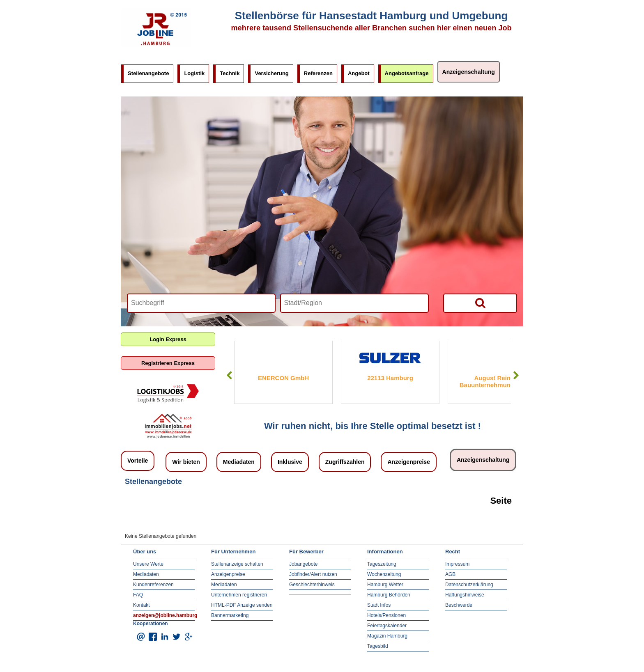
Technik (230, 73)
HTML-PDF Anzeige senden (242, 605)
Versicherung (271, 73)
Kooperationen (151, 624)
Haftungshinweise (465, 595)
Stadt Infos (379, 605)
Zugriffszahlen (345, 462)
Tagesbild (378, 646)
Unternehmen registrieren (239, 595)
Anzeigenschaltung (469, 72)
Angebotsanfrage (407, 73)
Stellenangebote (148, 73)
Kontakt (141, 605)
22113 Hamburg (390, 378)
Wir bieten (186, 462)
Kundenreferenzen (153, 585)
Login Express (168, 339)
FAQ (138, 595)
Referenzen (318, 73)
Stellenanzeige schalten (237, 564)
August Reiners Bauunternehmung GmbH (497, 381)
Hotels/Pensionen (386, 615)
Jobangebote (303, 564)
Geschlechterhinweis (312, 585)
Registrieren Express (168, 363)
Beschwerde (459, 605)
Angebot (359, 73)
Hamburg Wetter (385, 585)
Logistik (194, 73)
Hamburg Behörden (389, 595)
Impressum (457, 564)
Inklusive (290, 462)
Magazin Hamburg (387, 636)
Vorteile (138, 461)
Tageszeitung (382, 564)
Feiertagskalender (387, 626)
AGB (450, 574)
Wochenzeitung (384, 574)
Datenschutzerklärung (469, 585)
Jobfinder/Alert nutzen (313, 574)
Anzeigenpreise (408, 462)
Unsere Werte (148, 564)
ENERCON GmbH (283, 378)
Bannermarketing (230, 615)
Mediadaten (239, 462)
